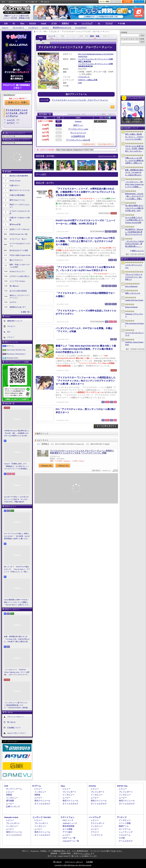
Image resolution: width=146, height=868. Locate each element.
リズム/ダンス (84, 77)
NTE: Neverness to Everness (135, 325)
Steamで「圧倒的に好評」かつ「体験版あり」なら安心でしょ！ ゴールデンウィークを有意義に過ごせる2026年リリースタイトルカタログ (17, 466)
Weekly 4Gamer (15, 181)
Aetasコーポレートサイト (17, 733)
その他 (122, 838)
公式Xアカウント (15, 2)
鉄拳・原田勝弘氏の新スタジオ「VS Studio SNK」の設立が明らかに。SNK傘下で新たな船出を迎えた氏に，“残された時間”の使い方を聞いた (17, 639)
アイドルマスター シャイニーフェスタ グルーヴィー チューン (80, 100)
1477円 (45, 133)
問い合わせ (45, 2)
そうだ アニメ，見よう (18, 239)
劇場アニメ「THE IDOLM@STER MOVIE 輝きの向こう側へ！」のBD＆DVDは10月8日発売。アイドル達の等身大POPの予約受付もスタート (86, 349)
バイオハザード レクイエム (134, 266)
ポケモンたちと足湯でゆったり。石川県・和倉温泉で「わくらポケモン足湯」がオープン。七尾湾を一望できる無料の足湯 (134, 149)
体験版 (9, 795)
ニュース (11, 120)
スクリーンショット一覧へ (107, 156)
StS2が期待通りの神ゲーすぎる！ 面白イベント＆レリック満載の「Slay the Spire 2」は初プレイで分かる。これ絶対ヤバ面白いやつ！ (17, 602)
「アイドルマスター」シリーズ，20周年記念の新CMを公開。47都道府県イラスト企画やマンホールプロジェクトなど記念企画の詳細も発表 (85, 192)
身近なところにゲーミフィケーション (20, 297)
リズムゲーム (125, 835)
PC (14, 23)
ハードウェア (87, 23)
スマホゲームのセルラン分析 (20, 212)
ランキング (139, 2)
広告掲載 (89, 862)
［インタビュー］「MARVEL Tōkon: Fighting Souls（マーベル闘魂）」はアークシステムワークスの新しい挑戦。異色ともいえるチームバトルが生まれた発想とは (17, 672)
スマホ (54, 23)
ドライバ (10, 337)
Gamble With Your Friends (134, 300)
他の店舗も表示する (106, 144)
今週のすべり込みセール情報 (20, 219)
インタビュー (33, 28)
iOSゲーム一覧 (69, 838)
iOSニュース (68, 820)
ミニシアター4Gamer (17, 281)
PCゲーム (10, 346)
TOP (6, 23)
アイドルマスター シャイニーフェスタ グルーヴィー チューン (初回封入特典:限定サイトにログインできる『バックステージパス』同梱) (82, 452)
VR (75, 23)
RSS (3, 2)
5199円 (45, 140)
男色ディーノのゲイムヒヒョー (20, 206)
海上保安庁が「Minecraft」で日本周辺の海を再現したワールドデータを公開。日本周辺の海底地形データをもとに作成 (134, 232)
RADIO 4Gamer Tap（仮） (19, 234)
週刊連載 (10, 801)
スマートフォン (67, 817)
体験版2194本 (24, 18)
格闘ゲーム (124, 826)
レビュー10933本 (10, 18)
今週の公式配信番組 (17, 195)
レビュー (5, 28)
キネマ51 (13, 302)
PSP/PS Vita (122, 786)
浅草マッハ (78, 125)
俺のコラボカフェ (16, 260)
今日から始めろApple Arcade (20, 255)
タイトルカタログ (42, 804)
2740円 (45, 125)
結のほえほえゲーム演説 (19, 250)
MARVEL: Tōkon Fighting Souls (134, 343)
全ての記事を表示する (106, 426)
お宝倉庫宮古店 (78, 136)
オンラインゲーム (14, 789)
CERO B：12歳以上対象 (88, 80)
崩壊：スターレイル (133, 293)
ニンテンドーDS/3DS (42, 817)
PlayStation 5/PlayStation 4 (16, 354)
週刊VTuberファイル (17, 200)
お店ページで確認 (45, 121)
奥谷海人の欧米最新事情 (19, 176)
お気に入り (116, 2)
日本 (80, 83)
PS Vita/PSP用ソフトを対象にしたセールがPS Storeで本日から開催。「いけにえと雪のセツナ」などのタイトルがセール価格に (85, 241)
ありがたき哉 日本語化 (18, 291)
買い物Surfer (14, 286)
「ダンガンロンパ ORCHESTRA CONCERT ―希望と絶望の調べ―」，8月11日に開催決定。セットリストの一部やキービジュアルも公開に (134, 244)
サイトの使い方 (31, 2)
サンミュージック (78, 133)
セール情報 (67, 829)
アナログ (109, 23)
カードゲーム (125, 829)
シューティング (126, 832)
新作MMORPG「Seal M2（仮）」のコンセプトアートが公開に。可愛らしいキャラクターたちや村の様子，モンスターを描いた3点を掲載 (134, 196)
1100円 (45, 129)
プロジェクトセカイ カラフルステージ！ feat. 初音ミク (134, 277)
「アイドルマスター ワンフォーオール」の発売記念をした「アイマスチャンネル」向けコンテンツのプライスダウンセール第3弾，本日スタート (86, 381)
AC (99, 23)
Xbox (22, 23)
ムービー (45, 28)
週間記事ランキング (15, 321)
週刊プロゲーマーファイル (20, 190)
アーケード (122, 817)
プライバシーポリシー (16, 717)
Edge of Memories (131, 286)
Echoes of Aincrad (131, 307)
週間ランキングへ (138, 251)
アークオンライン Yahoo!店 (78, 140)
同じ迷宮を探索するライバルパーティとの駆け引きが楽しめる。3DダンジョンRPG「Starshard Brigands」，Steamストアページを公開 (134, 208)
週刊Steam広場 (15, 224)
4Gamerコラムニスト (17, 271)
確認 (59, 121)
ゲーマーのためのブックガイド (20, 245)
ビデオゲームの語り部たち (20, 276)
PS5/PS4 (33, 23)
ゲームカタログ (81, 28)
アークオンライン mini (78, 129)
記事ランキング (13, 807)
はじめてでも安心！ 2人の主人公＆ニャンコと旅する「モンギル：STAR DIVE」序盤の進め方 (17, 499)
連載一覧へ (27, 312)
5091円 (45, 136)
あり (59, 125)
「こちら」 (86, 853)
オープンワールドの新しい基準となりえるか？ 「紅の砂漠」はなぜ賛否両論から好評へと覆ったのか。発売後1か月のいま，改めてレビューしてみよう (17, 536)
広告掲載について (14, 727)
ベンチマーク (97, 835)
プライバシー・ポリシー (74, 862)
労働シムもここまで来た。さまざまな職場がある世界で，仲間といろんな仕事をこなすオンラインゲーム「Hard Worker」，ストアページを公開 (134, 161)
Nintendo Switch (12, 358)
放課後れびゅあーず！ (18, 307)
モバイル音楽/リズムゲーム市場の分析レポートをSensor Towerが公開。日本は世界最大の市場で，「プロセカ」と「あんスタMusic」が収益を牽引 (134, 220)
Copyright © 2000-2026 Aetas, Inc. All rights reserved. (73, 865)
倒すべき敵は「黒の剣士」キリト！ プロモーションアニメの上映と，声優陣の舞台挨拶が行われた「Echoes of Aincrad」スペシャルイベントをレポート (134, 137)
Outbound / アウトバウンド (134, 315)
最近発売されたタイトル (62, 28)
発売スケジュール (42, 801)
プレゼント (11, 326)
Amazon (78, 121)
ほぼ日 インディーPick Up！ (20, 229)
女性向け (65, 23)
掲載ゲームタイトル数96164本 (17, 16)
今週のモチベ (15, 185)
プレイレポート (18, 28)
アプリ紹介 (67, 832)
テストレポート (98, 823)
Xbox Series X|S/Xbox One (16, 350)
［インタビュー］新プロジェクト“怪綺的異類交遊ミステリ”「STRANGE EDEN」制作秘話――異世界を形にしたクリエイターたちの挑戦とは (17, 705)
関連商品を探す (89, 144)
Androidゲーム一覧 (71, 841)
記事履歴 (127, 2)
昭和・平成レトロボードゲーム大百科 (20, 266)
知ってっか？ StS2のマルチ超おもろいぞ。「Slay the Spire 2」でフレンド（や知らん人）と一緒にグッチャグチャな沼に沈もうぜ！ (17, 569)
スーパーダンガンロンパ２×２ (134, 334)
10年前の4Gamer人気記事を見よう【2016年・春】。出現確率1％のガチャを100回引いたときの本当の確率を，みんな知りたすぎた (17, 433)
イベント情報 (125, 823)
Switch (44, 23)
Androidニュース (70, 823)
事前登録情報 (68, 826)
